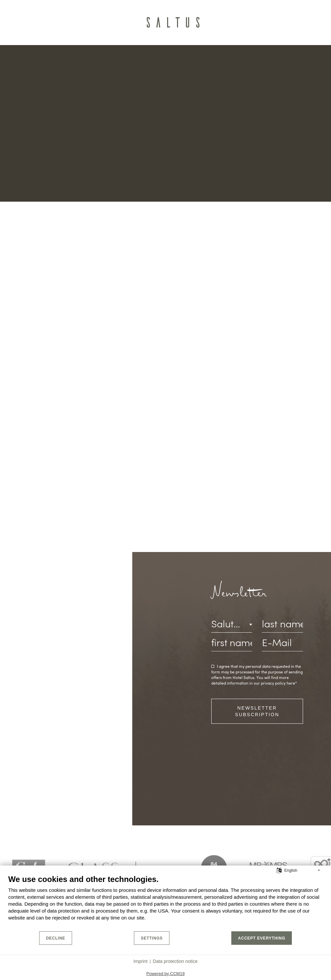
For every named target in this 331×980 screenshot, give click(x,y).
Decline (56, 938)
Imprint (141, 961)
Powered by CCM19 (165, 974)
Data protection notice (175, 961)
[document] (165, 903)
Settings (152, 938)
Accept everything (262, 938)
